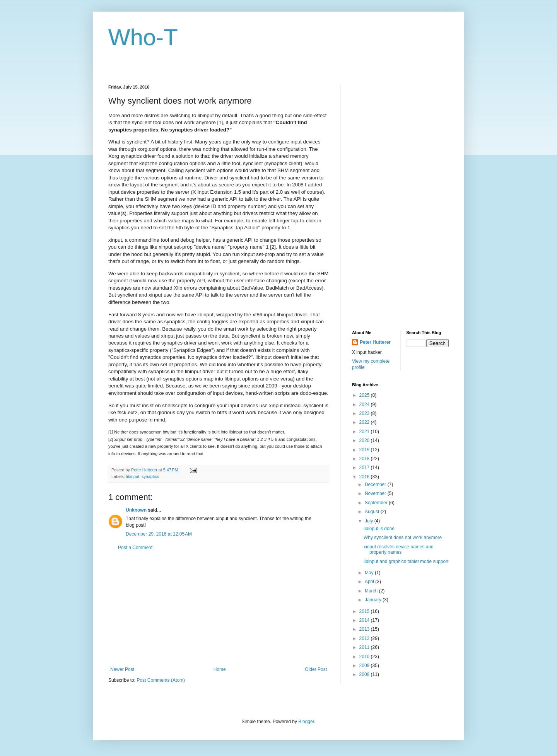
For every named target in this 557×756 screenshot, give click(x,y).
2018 (365, 459)
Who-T (143, 37)
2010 (365, 657)
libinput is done (379, 529)
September (377, 503)
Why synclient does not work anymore (403, 538)
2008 (365, 674)
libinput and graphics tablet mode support (406, 561)
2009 (365, 666)
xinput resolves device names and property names (399, 550)
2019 (365, 450)
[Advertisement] (219, 609)
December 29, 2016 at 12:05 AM (159, 534)
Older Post (316, 669)
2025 (365, 395)
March (372, 591)
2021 (365, 432)
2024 (365, 404)
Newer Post (122, 669)
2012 (365, 638)
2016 (365, 477)
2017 (365, 468)
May (370, 573)
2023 (365, 413)
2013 (365, 629)
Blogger (306, 722)
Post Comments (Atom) (161, 680)
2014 (365, 620)
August (373, 512)
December (376, 485)
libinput (133, 476)
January (374, 600)
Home (220, 669)
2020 (365, 440)
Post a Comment (135, 548)
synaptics (150, 476)
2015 (365, 611)
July (370, 521)
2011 (365, 647)
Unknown (136, 510)
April (370, 582)
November (376, 493)
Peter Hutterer (375, 342)
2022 (365, 422)
